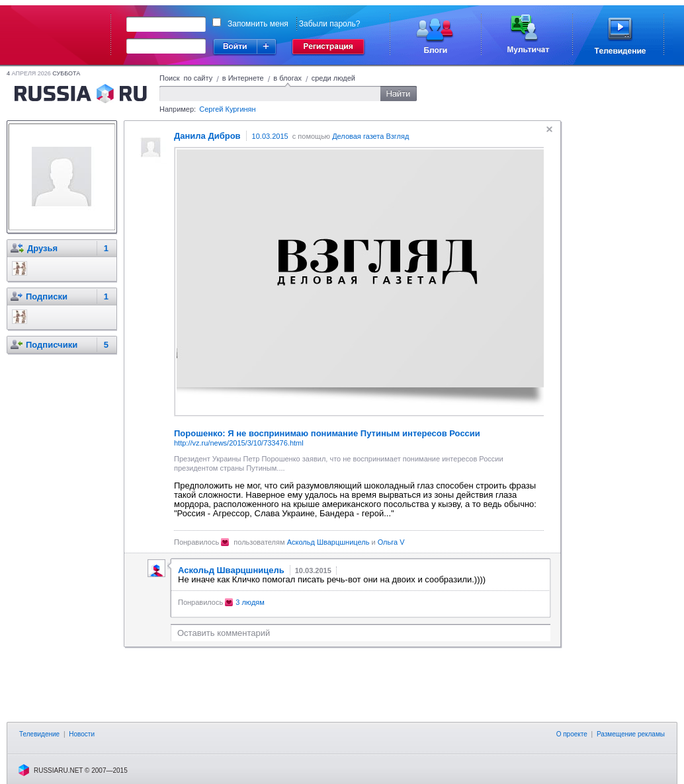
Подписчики (52, 345)
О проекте (572, 734)
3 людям (250, 602)
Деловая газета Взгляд (370, 136)
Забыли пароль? (330, 24)
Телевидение (39, 734)
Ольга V (391, 542)
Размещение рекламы (631, 734)
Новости (82, 734)
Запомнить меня (258, 24)
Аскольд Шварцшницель (328, 542)
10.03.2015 (270, 136)
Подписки (47, 296)
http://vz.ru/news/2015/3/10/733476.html (239, 443)
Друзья (42, 248)
